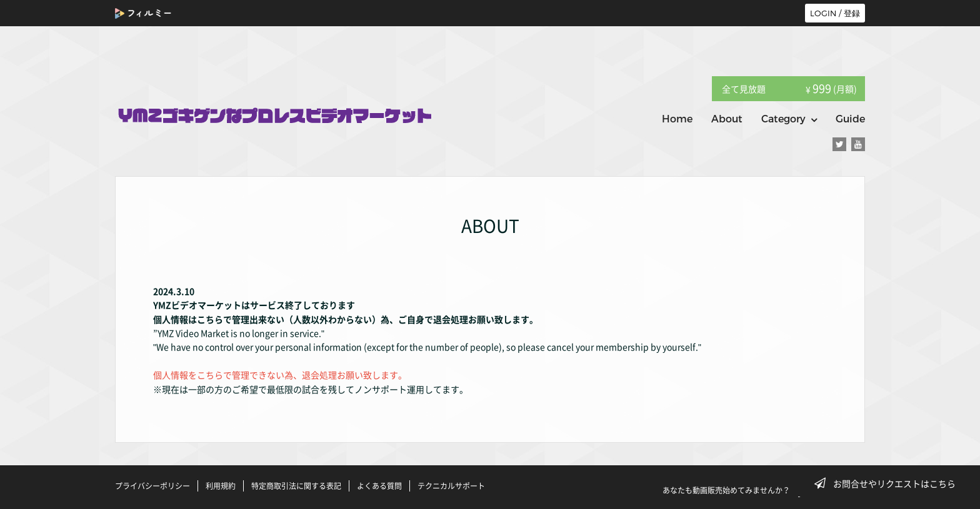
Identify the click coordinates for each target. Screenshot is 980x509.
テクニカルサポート (451, 486)
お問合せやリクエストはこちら (889, 483)
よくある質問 (379, 486)
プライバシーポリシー (152, 486)
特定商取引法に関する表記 (296, 486)
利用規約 (221, 486)
